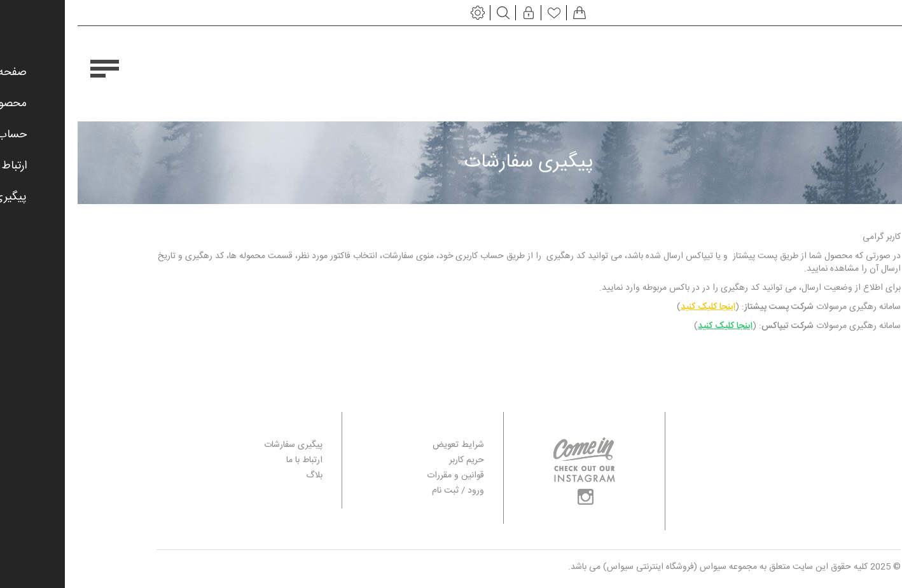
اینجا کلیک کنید (630, 307)
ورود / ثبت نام (380, 491)
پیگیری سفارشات (216, 445)
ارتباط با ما (227, 461)
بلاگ (237, 476)
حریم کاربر (389, 461)
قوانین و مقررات (378, 476)
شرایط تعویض (381, 445)
